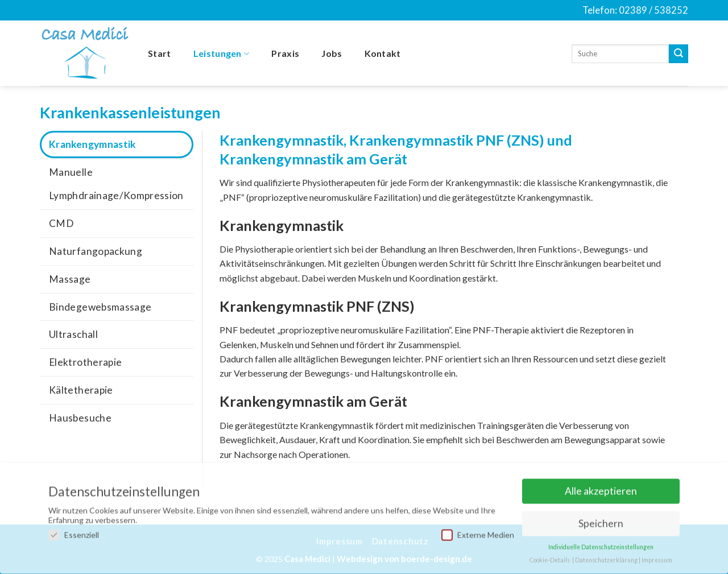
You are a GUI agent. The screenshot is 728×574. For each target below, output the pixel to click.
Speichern (601, 520)
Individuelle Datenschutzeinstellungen (601, 543)
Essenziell (74, 531)
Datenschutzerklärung (606, 556)
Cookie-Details (550, 556)
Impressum (657, 556)
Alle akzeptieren (601, 488)
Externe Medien (478, 531)
